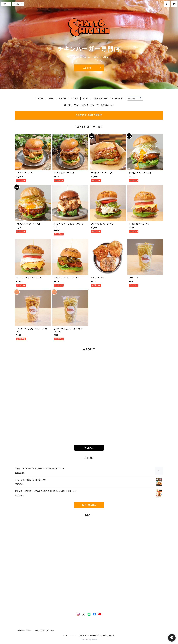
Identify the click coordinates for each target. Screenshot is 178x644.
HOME (40, 98)
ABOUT (63, 98)
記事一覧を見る (89, 505)
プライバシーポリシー (24, 631)
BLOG (86, 98)
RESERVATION (100, 98)
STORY (75, 98)
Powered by (89, 639)
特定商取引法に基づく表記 (45, 631)
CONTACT (117, 98)
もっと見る (89, 448)
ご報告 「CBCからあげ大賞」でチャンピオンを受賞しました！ (89, 105)
